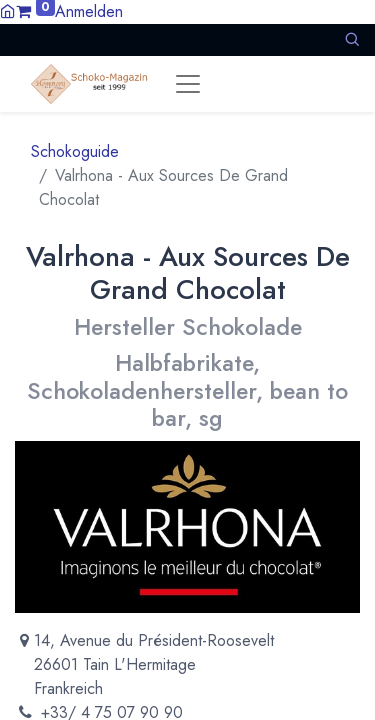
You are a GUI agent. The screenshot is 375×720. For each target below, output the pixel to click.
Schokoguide (75, 151)
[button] (352, 39)
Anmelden (89, 11)
